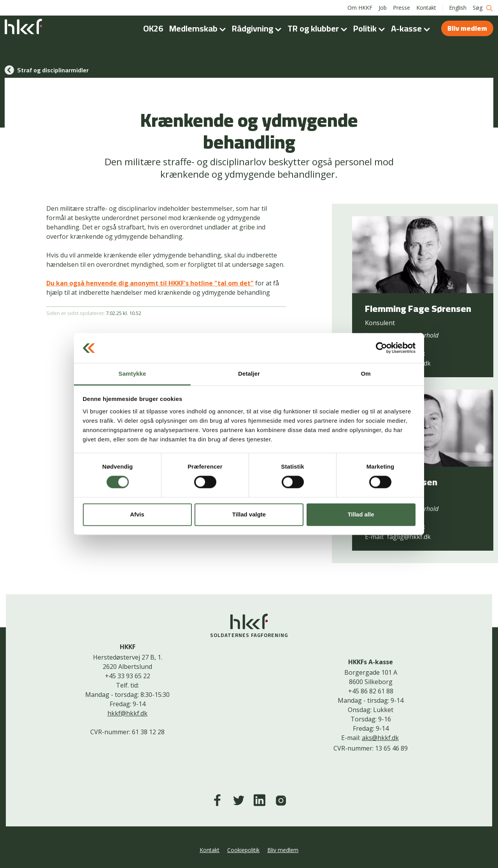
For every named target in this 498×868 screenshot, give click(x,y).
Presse (402, 8)
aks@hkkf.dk (380, 738)
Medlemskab (199, 28)
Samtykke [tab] (132, 374)
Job (383, 8)
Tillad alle (361, 514)
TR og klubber (319, 28)
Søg (483, 8)
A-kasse (412, 28)
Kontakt (426, 8)
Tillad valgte (249, 514)
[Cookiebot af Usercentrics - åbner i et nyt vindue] (381, 348)
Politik (371, 28)
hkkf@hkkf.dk (127, 713)
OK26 (153, 28)
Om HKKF (360, 8)
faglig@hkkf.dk (409, 537)
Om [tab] (366, 374)
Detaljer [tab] (249, 374)
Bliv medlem (467, 28)
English (458, 8)
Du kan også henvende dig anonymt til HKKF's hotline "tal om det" (150, 283)
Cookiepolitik (243, 850)
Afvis (137, 514)
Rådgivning (258, 28)
